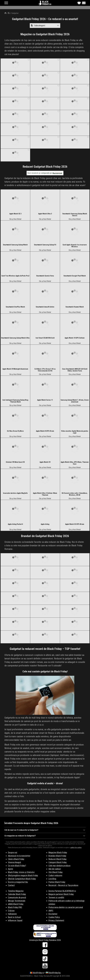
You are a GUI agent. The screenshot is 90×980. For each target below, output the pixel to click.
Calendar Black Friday (17, 894)
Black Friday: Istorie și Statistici (21, 872)
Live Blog (52, 879)
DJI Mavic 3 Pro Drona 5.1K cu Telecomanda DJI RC (45, 370)
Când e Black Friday (16, 859)
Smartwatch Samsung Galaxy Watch (15, 245)
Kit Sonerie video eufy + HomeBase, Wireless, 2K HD (75, 494)
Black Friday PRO (15, 907)
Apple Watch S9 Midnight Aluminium (15, 369)
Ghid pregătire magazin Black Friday (23, 875)
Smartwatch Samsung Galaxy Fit (45, 245)
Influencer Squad (15, 920)
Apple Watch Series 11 (45, 400)
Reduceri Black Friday (58, 859)
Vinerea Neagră (14, 862)
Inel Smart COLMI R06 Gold (45, 338)
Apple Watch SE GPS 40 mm (75, 524)
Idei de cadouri (55, 869)
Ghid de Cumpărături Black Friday (22, 879)
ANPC (51, 911)
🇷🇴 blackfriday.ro (37, 973)
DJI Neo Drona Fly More (15, 431)
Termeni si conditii (56, 897)
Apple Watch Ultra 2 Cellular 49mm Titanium (45, 494)
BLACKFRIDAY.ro (47, 3)
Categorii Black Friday (58, 862)
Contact (11, 885)
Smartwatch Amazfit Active (45, 307)
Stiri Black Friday (56, 872)
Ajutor (11, 869)
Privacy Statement (56, 920)
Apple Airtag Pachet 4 (15, 524)
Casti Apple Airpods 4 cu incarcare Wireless (75, 246)
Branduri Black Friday (57, 856)
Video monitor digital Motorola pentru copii (75, 432)
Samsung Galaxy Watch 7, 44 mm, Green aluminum (75, 401)
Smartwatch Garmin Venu (45, 276)
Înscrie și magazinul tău (18, 882)
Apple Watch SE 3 (15, 214)
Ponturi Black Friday (57, 882)
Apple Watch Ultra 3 (45, 214)
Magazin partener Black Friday (61, 894)
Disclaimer (53, 914)
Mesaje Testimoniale (17, 901)
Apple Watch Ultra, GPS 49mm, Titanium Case (75, 463)
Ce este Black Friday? (17, 866)
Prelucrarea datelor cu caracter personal (66, 907)
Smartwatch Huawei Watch (75, 307)
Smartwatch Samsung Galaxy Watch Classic (75, 215)
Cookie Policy (54, 917)
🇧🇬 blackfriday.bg (53, 973)
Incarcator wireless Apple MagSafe (15, 493)
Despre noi (13, 852)
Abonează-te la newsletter (19, 856)
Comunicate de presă (17, 897)
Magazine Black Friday (58, 852)
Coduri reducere (55, 875)
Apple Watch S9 (45, 462)
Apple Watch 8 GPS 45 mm (45, 431)
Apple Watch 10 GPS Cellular (75, 338)
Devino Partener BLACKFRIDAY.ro (62, 891)
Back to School (14, 917)
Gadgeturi (15, 13)
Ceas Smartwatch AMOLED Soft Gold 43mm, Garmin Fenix (75, 370)
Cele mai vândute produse (59, 866)
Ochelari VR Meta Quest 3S (15, 462)
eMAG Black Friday (16, 904)
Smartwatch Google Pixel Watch (75, 276)
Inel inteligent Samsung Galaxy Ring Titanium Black (15, 401)
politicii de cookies (76, 848)
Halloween (12, 914)
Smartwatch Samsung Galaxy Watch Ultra (15, 338)
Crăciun (11, 911)
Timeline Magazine (16, 891)
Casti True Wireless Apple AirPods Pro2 (15, 276)
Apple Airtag (45, 524)
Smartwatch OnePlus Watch (15, 307)
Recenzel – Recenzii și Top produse (63, 885)
